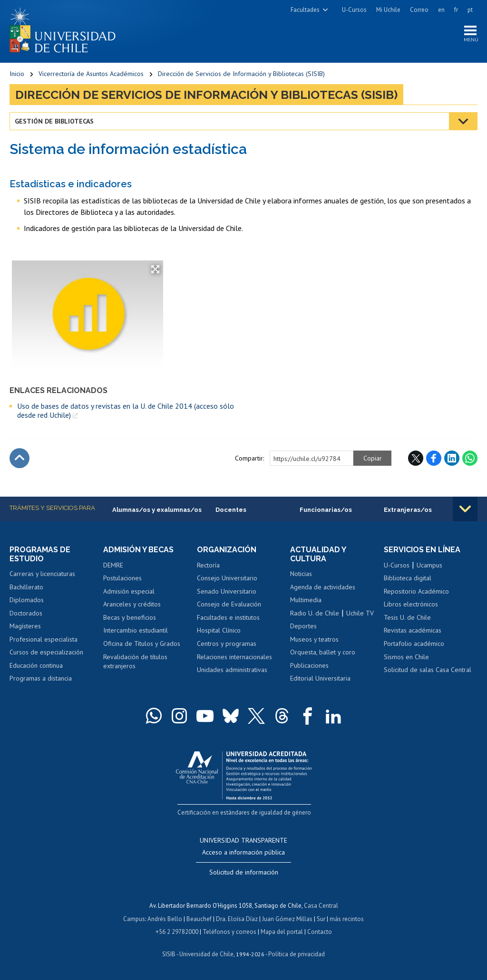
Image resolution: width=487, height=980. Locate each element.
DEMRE (113, 565)
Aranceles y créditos (132, 604)
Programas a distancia (41, 678)
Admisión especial (129, 591)
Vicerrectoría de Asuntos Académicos (91, 74)
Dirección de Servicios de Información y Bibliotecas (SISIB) (241, 74)
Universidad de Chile (206, 954)
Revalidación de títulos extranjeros (135, 662)
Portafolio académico (414, 644)
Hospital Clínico (219, 630)
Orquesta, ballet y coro (323, 652)
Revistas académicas (413, 630)
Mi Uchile (388, 10)
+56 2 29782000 (177, 932)
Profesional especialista (44, 639)
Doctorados (26, 613)
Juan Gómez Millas (287, 919)
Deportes (303, 626)
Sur (321, 919)
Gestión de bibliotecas (54, 121)
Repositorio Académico (416, 591)
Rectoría (208, 565)
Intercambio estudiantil (136, 630)
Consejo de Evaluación (229, 604)
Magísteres (25, 626)
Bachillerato (26, 587)
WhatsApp (470, 458)
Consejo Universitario (227, 578)
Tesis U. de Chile (407, 617)
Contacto (320, 932)
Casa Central (321, 906)
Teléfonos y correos (229, 932)
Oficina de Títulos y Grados (142, 644)
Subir (19, 458)
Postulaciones (122, 578)
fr (456, 10)
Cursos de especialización (46, 652)
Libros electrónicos (411, 604)
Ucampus (429, 565)
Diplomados (27, 600)
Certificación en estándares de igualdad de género (245, 812)
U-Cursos (354, 10)
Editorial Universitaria (320, 678)
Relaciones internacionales (234, 657)
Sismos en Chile (406, 657)
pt (470, 10)
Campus (134, 919)
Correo (419, 10)
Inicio (17, 74)
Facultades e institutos (228, 617)
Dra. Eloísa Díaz (237, 919)
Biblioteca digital (408, 578)
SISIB (169, 954)
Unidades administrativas (232, 670)
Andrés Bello (165, 919)
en (441, 10)
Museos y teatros (314, 639)
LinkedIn (452, 458)
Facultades (305, 10)
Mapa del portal (282, 932)
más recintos (347, 919)
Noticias (301, 574)
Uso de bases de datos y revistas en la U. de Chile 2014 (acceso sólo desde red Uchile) (126, 410)
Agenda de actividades (323, 587)
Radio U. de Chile (315, 613)
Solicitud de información (244, 872)
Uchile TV (360, 613)
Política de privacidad (297, 954)
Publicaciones (309, 665)
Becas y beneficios (130, 617)
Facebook (434, 458)
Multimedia (306, 600)
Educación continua (36, 665)
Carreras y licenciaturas (42, 574)
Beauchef (199, 919)
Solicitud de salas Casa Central (428, 670)
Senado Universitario (227, 591)
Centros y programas (227, 644)
